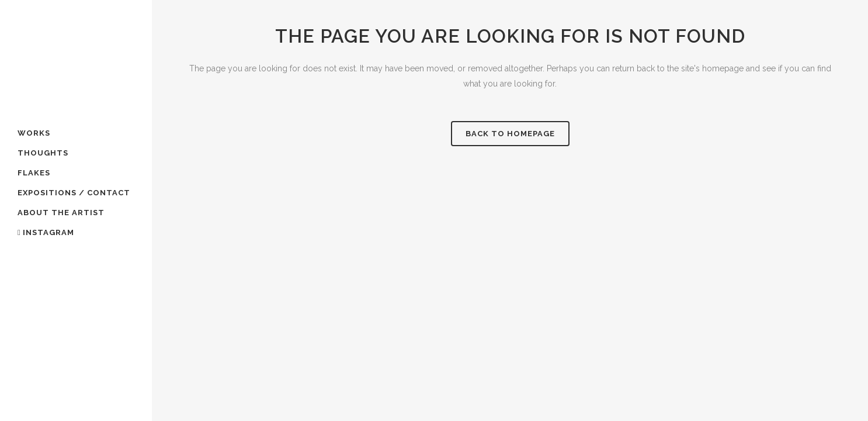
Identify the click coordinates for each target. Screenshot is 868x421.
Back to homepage (510, 134)
